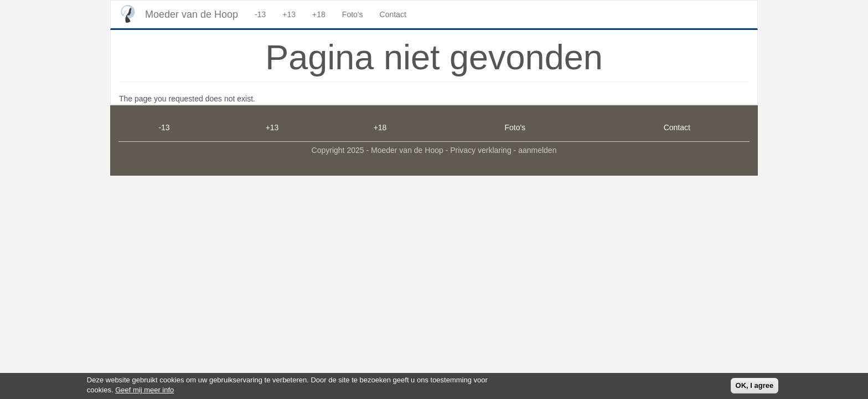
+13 (289, 14)
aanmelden (537, 150)
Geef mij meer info (144, 392)
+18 (319, 14)
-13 (260, 14)
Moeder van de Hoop (192, 14)
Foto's (353, 14)
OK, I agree (755, 387)
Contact (393, 14)
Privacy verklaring (480, 150)
